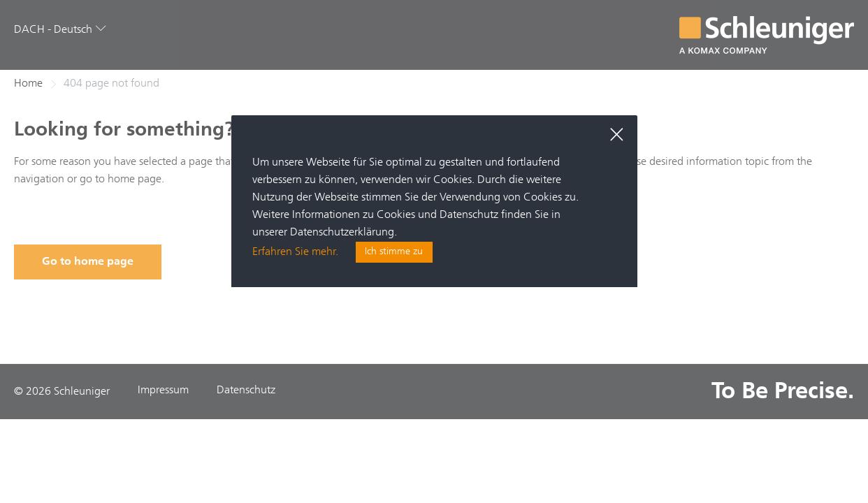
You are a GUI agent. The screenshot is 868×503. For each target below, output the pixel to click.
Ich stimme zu (394, 253)
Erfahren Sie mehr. (295, 253)
